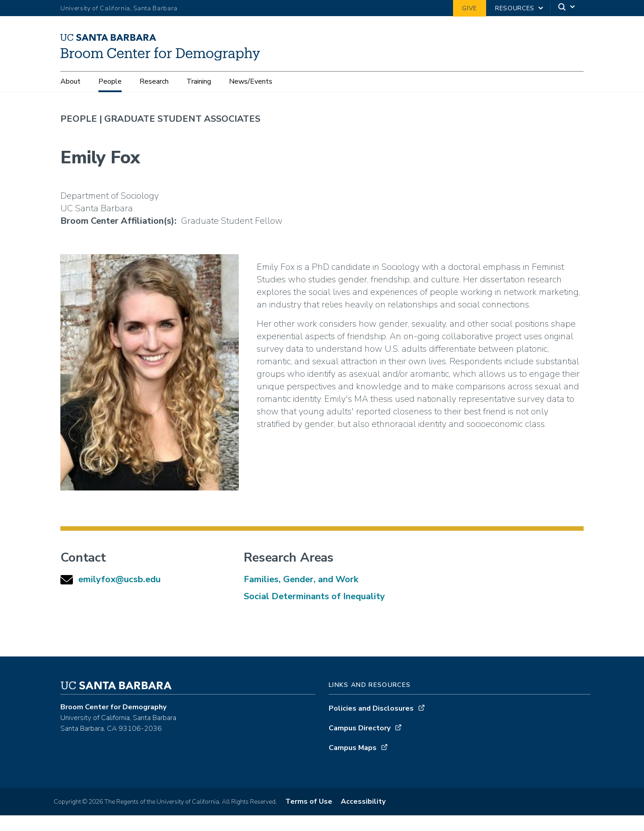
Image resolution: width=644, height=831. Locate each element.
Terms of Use (309, 817)
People (110, 82)
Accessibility (363, 817)
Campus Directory (360, 744)
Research (154, 82)
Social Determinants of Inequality (314, 612)
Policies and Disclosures (371, 724)
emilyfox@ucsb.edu (119, 595)
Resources (515, 8)
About (70, 82)
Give (470, 8)
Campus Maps (353, 763)
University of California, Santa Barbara (119, 8)
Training (199, 82)
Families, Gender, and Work (301, 595)
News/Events (251, 82)
